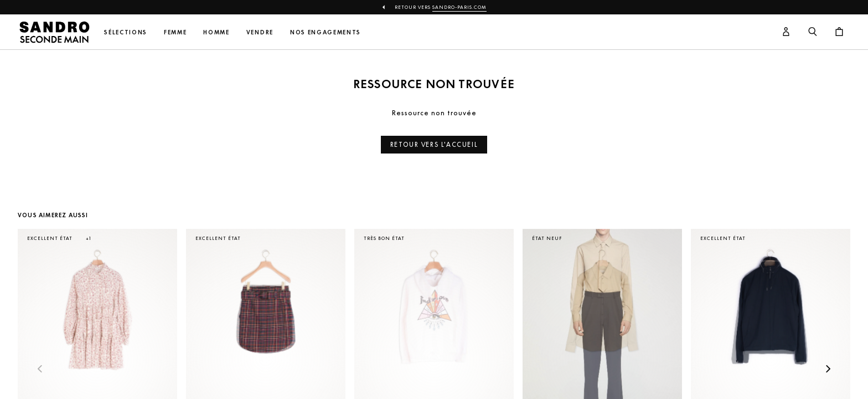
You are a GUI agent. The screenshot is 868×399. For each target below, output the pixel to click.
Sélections (126, 32)
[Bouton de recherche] (813, 32)
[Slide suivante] (828, 370)
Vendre (260, 32)
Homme (216, 32)
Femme (175, 32)
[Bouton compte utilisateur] (786, 32)
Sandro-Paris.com (459, 7)
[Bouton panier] (839, 32)
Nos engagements (325, 32)
